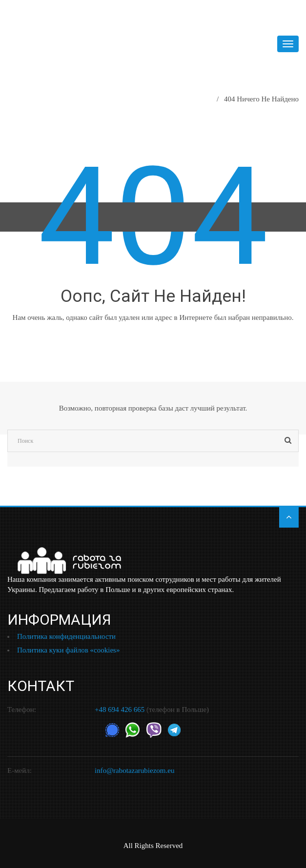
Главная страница (180, 99)
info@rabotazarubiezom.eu (134, 770)
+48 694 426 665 (120, 710)
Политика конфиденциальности (66, 636)
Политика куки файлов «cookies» (68, 650)
